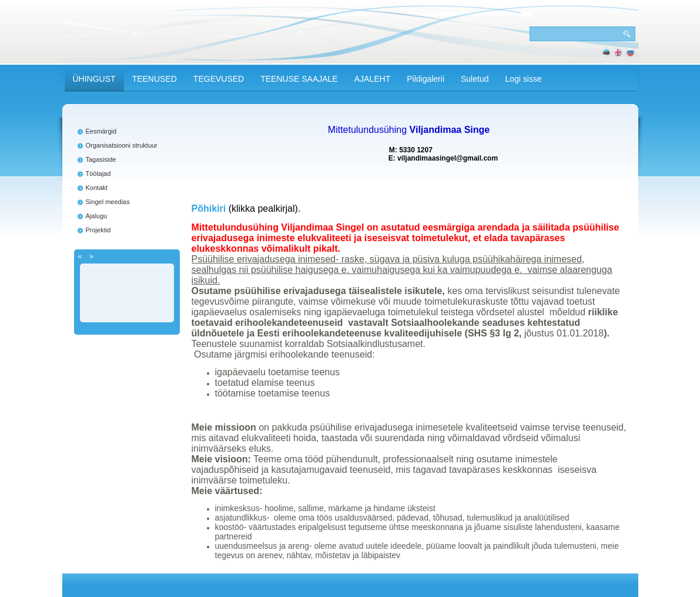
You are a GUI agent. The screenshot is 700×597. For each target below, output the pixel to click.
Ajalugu (97, 216)
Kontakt (97, 188)
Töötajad (98, 174)
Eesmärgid (101, 131)
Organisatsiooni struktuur (122, 145)
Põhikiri (209, 209)
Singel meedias (108, 202)
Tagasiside (101, 159)
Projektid (98, 230)
